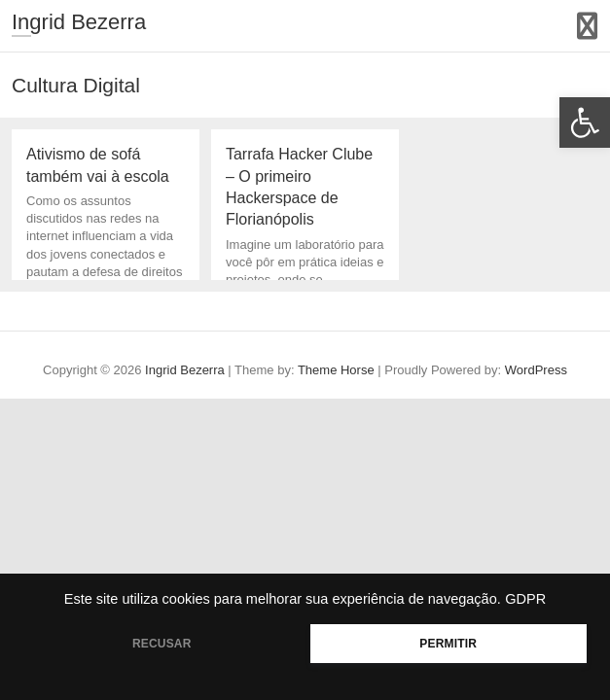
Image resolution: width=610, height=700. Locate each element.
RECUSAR (162, 644)
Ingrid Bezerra (79, 22)
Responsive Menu (587, 26)
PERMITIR (448, 644)
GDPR (525, 599)
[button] (585, 122)
